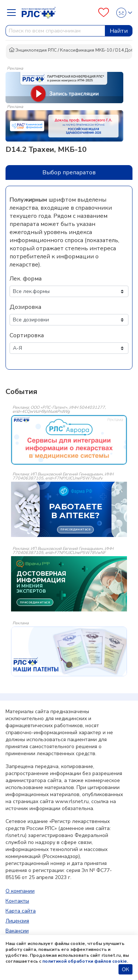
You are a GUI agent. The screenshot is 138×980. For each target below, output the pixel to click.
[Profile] (122, 13)
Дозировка (25, 307)
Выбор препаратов (69, 172)
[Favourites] (104, 13)
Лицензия (17, 921)
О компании (20, 891)
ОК (125, 969)
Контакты (17, 901)
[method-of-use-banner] (64, 87)
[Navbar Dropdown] (14, 13)
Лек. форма (26, 279)
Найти (119, 31)
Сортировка (27, 335)
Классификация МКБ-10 (86, 50)
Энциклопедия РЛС (33, 50)
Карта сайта (21, 911)
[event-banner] (69, 440)
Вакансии (17, 931)
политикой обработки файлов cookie (85, 961)
